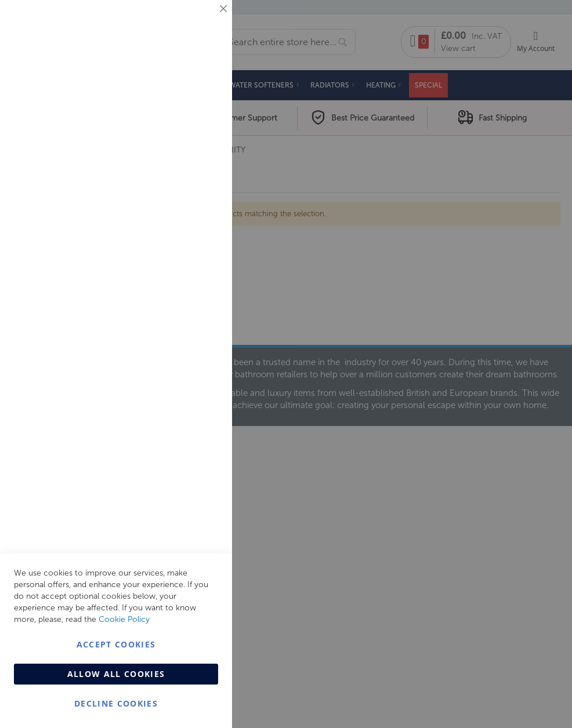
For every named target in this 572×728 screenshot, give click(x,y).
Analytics (200, 292)
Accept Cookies (116, 644)
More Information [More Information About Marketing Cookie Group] (186, 242)
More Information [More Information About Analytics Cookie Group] (186, 353)
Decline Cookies (116, 703)
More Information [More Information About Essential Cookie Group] (186, 96)
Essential (200, 23)
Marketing (200, 146)
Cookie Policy (124, 619)
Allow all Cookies (116, 674)
